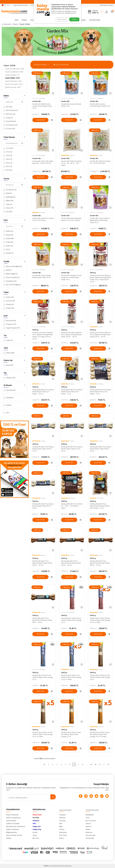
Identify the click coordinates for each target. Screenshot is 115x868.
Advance (36, 821)
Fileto (8, 246)
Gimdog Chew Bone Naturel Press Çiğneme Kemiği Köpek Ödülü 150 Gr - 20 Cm (71, 335)
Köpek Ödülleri (12, 78)
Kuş (32, 20)
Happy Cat (37, 826)
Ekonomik (10, 321)
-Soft (45, 866)
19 (91, 764)
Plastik (9, 304)
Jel (7, 249)
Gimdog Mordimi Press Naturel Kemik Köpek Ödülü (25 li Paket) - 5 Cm (100, 506)
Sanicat (88, 826)
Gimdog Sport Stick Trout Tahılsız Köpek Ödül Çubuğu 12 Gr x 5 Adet (71, 677)
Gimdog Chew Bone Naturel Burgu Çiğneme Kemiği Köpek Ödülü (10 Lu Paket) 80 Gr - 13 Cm (100, 279)
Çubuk (9, 238)
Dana (8, 208)
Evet (74, 19)
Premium (10, 324)
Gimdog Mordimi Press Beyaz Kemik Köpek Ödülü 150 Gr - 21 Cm (43, 449)
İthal (8, 365)
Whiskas (62, 818)
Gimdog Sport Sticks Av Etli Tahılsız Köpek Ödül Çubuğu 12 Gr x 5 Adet (43, 734)
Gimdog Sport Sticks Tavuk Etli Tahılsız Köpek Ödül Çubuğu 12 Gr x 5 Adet (100, 734)
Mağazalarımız (12, 832)
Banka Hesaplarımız (13, 818)
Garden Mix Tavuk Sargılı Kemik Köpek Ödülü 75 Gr (41, 276)
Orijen (35, 835)
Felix (61, 823)
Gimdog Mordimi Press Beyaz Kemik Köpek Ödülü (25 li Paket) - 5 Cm (72, 392)
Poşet (9, 308)
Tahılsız (9, 353)
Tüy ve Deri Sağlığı (12, 285)
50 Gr (8, 170)
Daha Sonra (61, 19)
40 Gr (8, 163)
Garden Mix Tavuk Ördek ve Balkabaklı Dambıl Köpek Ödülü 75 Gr (100, 220)
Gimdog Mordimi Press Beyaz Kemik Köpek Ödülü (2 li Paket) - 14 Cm (43, 392)
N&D (61, 826)
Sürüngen (82, 20)
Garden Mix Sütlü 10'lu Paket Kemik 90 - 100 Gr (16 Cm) (43, 162)
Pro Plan (36, 818)
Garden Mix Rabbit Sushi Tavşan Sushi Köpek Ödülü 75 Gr (42, 106)
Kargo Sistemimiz (12, 815)
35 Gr (8, 156)
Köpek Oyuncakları (14, 84)
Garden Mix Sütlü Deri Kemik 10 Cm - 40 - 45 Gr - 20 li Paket (71, 163)
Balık (8, 193)
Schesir (62, 829)
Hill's (34, 823)
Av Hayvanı (10, 190)
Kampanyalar (95, 20)
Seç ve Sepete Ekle (61, 65)
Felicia (61, 838)
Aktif (8, 270)
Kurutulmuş (10, 281)
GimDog (93, 273)
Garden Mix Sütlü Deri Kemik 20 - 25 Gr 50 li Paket (100, 162)
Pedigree (62, 815)
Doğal (8, 242)
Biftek (8, 201)
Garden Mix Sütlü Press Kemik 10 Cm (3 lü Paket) (43, 219)
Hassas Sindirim (12, 277)
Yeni (6, 413)
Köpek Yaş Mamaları (14, 72)
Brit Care (9, 114)
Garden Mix (36, 101)
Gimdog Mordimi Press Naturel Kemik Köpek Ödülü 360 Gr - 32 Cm (100, 563)
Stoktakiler (9, 398)
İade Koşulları (11, 821)
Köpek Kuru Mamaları (15, 69)
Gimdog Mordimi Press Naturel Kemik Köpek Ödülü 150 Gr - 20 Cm (42, 563)
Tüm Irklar (10, 390)
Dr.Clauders (11, 125)
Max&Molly (90, 815)
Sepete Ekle (40, 120)
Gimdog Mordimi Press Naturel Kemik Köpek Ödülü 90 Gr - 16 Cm (42, 620)
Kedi (17, 20)
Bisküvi (8, 231)
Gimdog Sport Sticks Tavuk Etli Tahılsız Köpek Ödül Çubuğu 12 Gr (71, 734)
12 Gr (8, 148)
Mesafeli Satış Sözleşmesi (16, 826)
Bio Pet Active (11, 110)
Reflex (88, 829)
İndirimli (8, 405)
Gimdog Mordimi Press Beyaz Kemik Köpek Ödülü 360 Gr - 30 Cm (101, 449)
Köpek (24, 20)
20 (95, 764)
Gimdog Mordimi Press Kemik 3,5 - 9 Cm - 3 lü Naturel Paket (72, 506)
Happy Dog (37, 829)
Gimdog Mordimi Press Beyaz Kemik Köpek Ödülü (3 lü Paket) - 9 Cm (101, 392)
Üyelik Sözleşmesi (13, 829)
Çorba (8, 340)
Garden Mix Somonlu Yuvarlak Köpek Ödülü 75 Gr (100, 105)
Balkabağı (9, 197)
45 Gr (8, 166)
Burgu (8, 235)
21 (100, 764)
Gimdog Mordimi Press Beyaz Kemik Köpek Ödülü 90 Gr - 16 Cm (43, 506)
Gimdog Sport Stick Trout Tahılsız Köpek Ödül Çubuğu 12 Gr (43, 677)
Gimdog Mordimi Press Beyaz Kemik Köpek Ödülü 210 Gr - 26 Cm (72, 449)
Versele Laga (91, 835)
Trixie (88, 818)
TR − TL (6, 5)
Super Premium (12, 328)
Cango (8, 118)
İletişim (9, 838)
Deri (8, 212)
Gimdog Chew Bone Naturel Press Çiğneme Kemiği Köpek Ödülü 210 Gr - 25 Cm (100, 335)
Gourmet (62, 821)
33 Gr (8, 152)
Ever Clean (63, 835)
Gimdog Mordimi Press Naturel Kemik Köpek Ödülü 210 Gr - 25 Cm (71, 563)
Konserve (9, 301)
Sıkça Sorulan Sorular (21, 5)
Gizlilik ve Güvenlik (13, 823)
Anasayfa (6, 24)
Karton (9, 297)
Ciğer (8, 204)
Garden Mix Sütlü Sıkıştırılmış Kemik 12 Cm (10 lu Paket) (71, 219)
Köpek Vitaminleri (13, 81)
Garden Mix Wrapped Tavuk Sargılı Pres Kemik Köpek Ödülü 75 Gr (71, 278)
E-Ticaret (50, 866)
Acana (35, 832)
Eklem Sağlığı (11, 274)
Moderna (89, 832)
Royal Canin (37, 815)
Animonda (63, 832)
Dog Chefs (10, 121)
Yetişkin (9, 378)
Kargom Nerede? (107, 5)
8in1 (8, 107)
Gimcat (88, 823)
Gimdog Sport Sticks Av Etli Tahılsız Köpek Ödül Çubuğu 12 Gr (100, 677)
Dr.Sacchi (9, 129)
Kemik (8, 253)
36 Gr (8, 159)
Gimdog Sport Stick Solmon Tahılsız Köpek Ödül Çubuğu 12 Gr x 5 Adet (100, 620)
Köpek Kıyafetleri (12, 75)
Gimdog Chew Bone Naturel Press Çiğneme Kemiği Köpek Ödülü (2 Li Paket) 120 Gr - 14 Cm (43, 336)
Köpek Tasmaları (13, 87)
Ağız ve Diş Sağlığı (13, 266)
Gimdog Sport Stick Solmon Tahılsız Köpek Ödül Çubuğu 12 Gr (71, 620)
